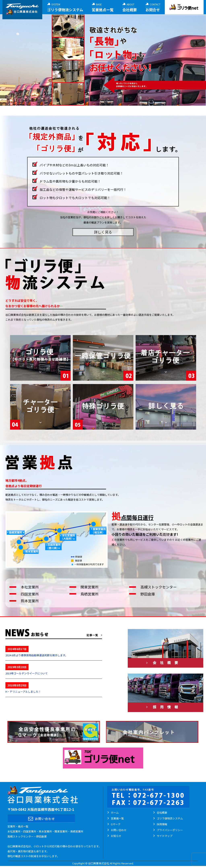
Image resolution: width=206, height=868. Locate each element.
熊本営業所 (30, 601)
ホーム (115, 813)
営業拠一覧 (117, 818)
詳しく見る (103, 232)
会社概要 (162, 813)
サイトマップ (165, 836)
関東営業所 (90, 587)
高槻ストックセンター (159, 587)
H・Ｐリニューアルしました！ (23, 692)
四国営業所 (30, 594)
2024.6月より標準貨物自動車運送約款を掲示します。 (37, 655)
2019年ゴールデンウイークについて (27, 673)
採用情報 (162, 824)
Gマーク (116, 824)
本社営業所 (30, 587)
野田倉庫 (148, 594)
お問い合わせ (119, 830)
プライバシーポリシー (170, 830)
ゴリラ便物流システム (170, 818)
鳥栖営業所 (90, 594)
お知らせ (116, 836)
